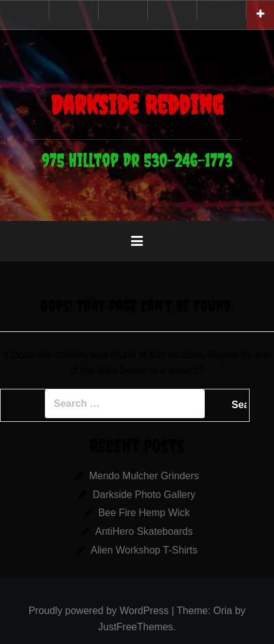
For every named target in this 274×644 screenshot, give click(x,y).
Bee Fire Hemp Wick (144, 513)
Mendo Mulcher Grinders (144, 476)
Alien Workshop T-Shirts (144, 550)
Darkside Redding (137, 105)
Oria (223, 611)
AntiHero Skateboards (144, 531)
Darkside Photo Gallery (144, 495)
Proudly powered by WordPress (99, 611)
